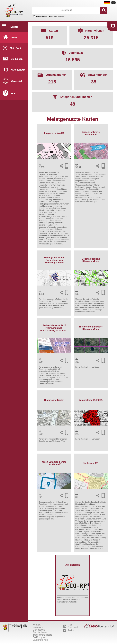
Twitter (69, 630)
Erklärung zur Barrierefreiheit (40, 639)
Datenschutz (39, 630)
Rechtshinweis (40, 632)
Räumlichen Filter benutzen (50, 16)
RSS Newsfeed (71, 626)
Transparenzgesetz (42, 635)
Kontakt (37, 625)
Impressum (38, 627)
